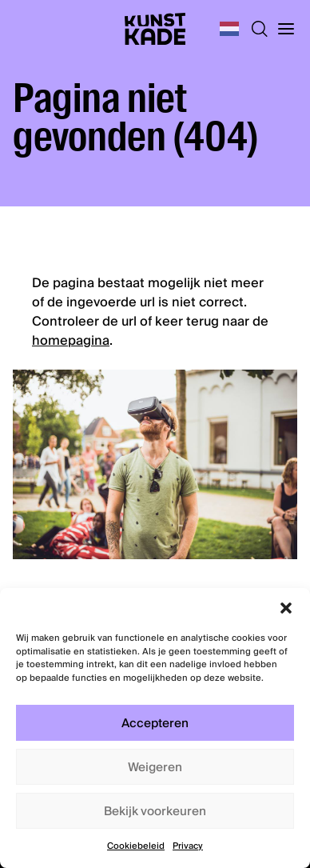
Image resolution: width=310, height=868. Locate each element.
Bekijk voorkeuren (155, 811)
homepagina (71, 341)
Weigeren (155, 767)
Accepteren (155, 723)
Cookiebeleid (136, 846)
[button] (286, 608)
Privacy (188, 846)
